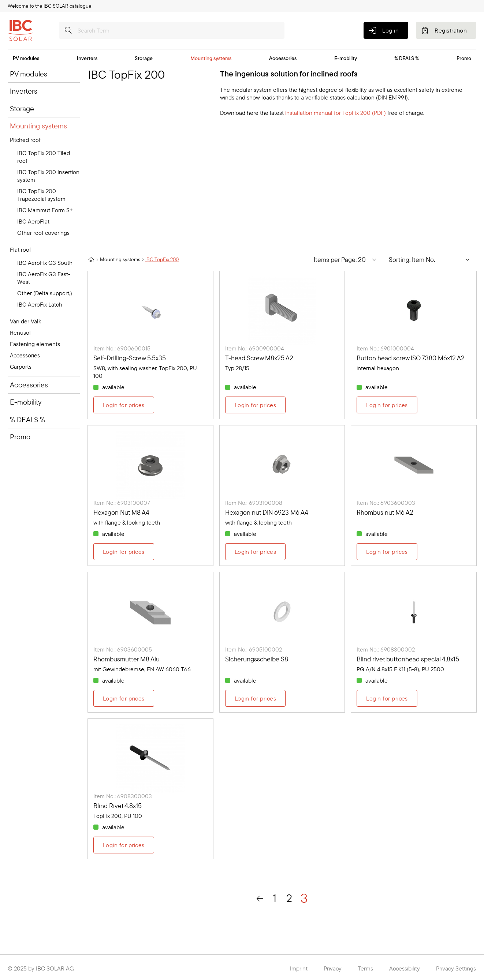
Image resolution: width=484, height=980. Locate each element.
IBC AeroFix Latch (40, 304)
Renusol (20, 333)
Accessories (283, 58)
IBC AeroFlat (33, 221)
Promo (464, 58)
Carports (21, 367)
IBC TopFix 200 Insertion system (48, 176)
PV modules (26, 58)
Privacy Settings (456, 968)
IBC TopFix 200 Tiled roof (44, 157)
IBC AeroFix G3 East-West (44, 278)
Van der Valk (25, 321)
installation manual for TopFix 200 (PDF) (336, 113)
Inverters (87, 58)
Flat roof (21, 249)
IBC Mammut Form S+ (45, 210)
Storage (144, 58)
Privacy (333, 968)
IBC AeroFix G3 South (45, 263)
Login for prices (124, 405)
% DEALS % (407, 58)
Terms (365, 968)
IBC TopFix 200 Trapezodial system (41, 195)
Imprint (299, 968)
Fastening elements (35, 344)
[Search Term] (172, 30)
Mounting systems (211, 58)
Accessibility (405, 968)
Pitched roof (25, 140)
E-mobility (346, 58)
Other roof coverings (43, 233)
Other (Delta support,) (45, 293)
